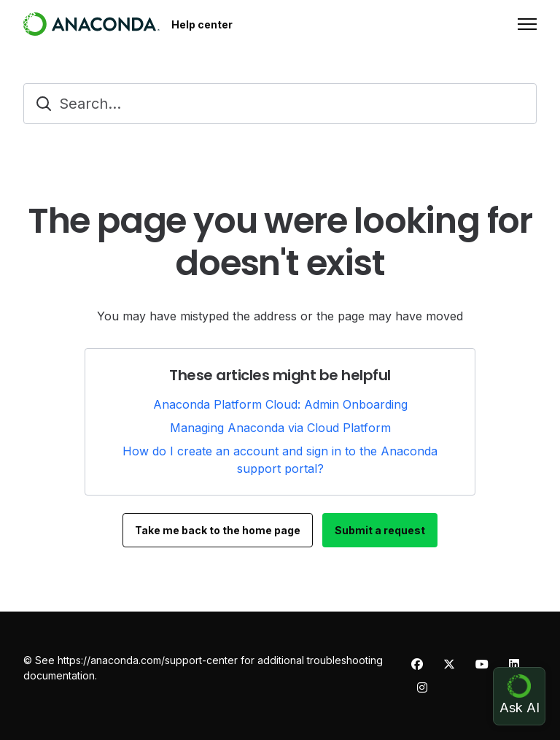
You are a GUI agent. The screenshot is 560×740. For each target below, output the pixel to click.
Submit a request (380, 530)
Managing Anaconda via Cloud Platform (280, 428)
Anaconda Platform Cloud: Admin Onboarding (280, 404)
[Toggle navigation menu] (527, 24)
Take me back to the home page (218, 530)
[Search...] (280, 104)
